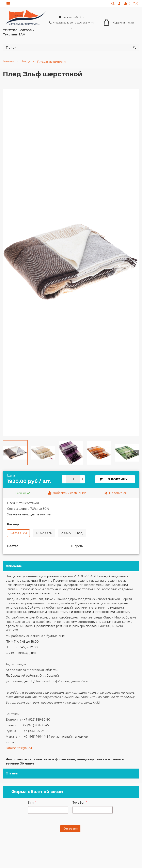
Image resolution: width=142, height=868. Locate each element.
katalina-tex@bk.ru (19, 748)
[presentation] (72, 846)
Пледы (26, 62)
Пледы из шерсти (51, 62)
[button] (6, 453)
